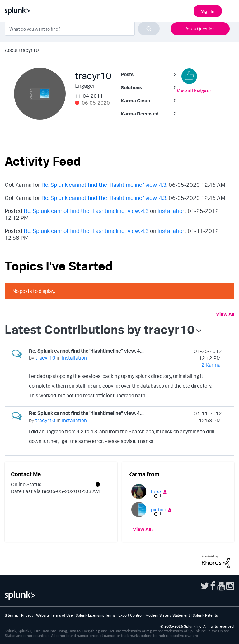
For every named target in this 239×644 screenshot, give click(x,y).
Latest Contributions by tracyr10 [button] (100, 329)
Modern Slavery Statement (168, 615)
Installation (171, 211)
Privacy (27, 615)
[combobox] (82, 29)
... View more (208, 393)
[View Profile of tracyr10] (45, 358)
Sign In (208, 11)
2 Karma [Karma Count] (211, 365)
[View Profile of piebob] (159, 510)
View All (225, 314)
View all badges (193, 91)
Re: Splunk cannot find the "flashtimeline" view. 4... (86, 351)
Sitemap (12, 615)
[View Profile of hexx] (156, 491)
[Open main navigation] (231, 10)
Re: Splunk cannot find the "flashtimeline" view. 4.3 (104, 185)
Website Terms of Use (54, 615)
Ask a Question (200, 28)
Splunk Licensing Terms (96, 615)
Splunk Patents (205, 615)
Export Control (130, 615)
